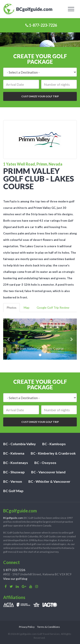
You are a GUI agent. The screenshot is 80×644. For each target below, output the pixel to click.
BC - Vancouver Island (48, 472)
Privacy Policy (27, 627)
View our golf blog (15, 579)
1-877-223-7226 (41, 25)
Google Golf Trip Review (53, 307)
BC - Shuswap (14, 472)
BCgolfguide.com (13, 518)
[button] (9, 339)
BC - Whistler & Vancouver (49, 481)
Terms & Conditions (49, 627)
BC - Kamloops (54, 444)
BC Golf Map (13, 491)
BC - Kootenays (16, 463)
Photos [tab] (12, 307)
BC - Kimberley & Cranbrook (53, 453)
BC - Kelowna (14, 453)
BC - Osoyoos (45, 463)
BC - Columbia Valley (20, 444)
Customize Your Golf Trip (40, 96)
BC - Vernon (13, 481)
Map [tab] (27, 307)
